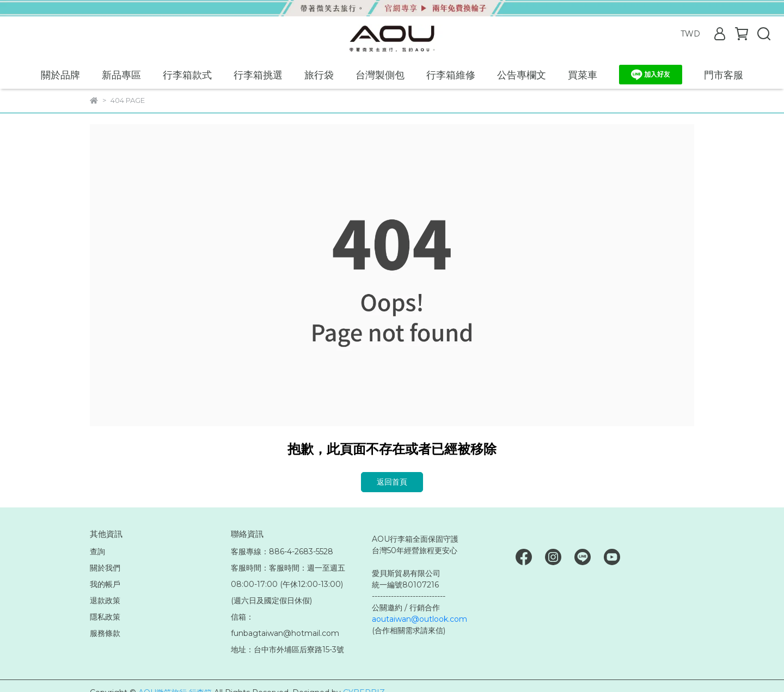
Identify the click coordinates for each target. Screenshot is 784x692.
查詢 (97, 552)
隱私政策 (105, 617)
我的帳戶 (105, 584)
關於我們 (105, 568)
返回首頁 (392, 482)
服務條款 (105, 633)
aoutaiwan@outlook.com (419, 619)
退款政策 (105, 601)
